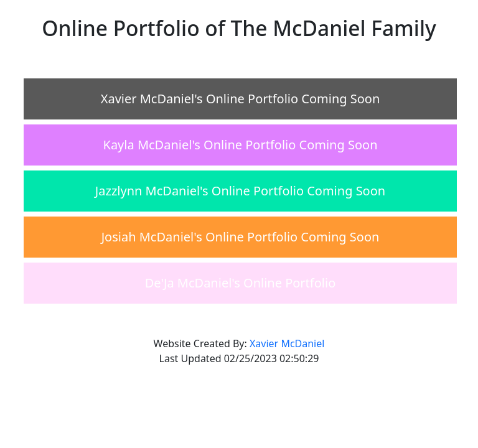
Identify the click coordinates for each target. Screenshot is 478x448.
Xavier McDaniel (287, 343)
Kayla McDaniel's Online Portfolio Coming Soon (241, 145)
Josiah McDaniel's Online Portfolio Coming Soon (241, 237)
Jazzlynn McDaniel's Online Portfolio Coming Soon (240, 191)
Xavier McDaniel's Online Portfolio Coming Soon (241, 99)
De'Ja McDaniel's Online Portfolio (240, 283)
